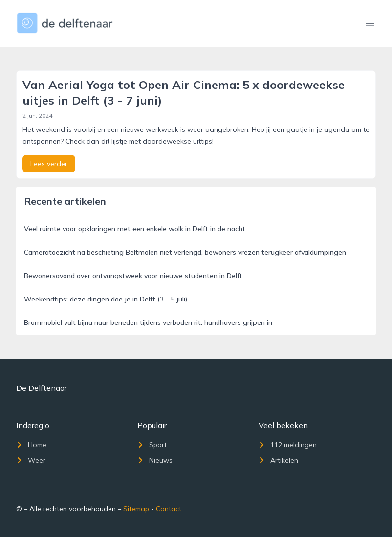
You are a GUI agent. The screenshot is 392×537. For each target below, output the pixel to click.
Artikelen (278, 460)
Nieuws (155, 460)
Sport (152, 445)
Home (31, 445)
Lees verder (49, 164)
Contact (169, 509)
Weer (31, 460)
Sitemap (136, 509)
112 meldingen (288, 445)
